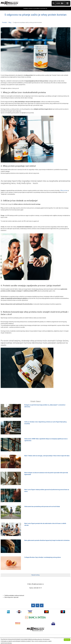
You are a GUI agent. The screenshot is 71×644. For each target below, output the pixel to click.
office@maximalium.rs (38, 584)
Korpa (60, 3)
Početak (4, 22)
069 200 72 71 (38, 588)
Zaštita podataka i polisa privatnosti (14, 595)
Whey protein (64, 191)
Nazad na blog (35, 575)
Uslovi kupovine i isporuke (11, 597)
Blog (10, 22)
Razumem (67, 640)
